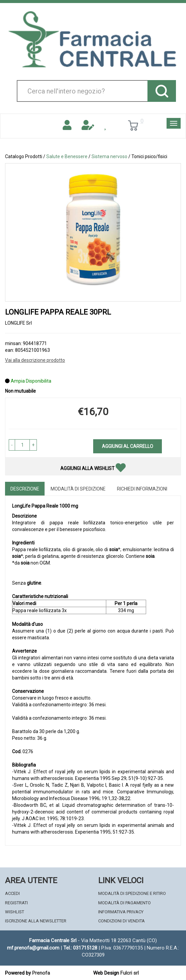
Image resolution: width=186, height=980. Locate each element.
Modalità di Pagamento (125, 903)
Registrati (16, 903)
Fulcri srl (130, 973)
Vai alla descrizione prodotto (35, 360)
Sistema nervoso (109, 156)
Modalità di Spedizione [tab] (78, 489)
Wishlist (15, 912)
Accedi (12, 893)
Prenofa (41, 973)
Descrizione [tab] (25, 489)
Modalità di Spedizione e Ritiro (132, 893)
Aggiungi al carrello (128, 446)
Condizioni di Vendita (121, 921)
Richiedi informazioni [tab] (142, 489)
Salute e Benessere (67, 156)
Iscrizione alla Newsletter (36, 921)
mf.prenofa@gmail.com (33, 948)
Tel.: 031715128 (80, 948)
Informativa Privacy (121, 912)
